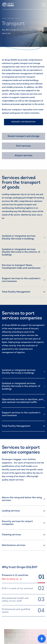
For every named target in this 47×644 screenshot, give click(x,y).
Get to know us (12, 579)
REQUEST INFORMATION (23, 122)
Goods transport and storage (23, 136)
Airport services (24, 156)
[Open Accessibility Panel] (42, 639)
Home (4, 18)
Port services (23, 146)
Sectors (10, 18)
